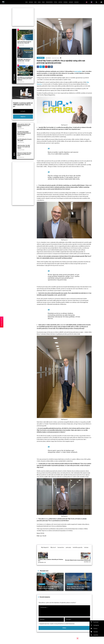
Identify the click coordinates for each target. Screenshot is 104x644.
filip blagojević (45, 547)
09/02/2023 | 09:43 (55, 58)
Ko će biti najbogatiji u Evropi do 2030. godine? (24, 140)
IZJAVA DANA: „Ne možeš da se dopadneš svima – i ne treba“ (24, 60)
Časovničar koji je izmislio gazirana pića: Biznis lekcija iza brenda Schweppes (24, 133)
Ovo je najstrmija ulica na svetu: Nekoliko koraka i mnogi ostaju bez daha (78, 588)
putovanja (68, 547)
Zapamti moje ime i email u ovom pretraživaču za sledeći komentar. (57, 624)
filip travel (53, 547)
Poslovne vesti (41, 58)
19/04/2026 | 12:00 (21, 82)
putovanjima (78, 71)
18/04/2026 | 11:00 (21, 45)
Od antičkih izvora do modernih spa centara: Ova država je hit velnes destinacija (25, 79)
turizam (86, 547)
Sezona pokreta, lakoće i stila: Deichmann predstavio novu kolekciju (24, 125)
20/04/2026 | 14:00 (21, 150)
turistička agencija (78, 547)
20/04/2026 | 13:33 (21, 157)
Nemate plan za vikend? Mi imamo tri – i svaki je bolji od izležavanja (50, 588)
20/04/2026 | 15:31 (21, 128)
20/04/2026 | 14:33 (21, 142)
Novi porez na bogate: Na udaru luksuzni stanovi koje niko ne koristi (24, 154)
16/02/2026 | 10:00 (78, 584)
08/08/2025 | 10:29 (50, 584)
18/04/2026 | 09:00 (21, 63)
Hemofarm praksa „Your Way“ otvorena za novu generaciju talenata (24, 147)
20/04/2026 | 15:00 (21, 136)
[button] (97, 622)
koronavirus (61, 547)
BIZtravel (42, 584)
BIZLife (49, 58)
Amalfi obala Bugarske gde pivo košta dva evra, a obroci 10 (24, 42)
